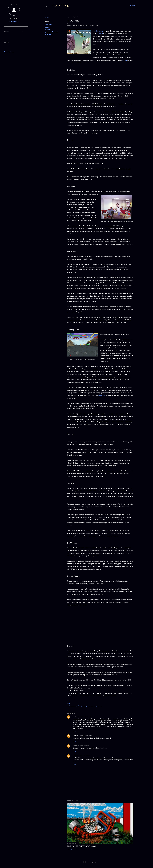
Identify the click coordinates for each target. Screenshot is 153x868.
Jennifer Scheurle (98, 31)
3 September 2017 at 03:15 (84, 716)
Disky (74, 716)
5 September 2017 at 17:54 (86, 735)
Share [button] (47, 17)
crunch (48, 29)
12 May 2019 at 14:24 (84, 745)
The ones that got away (82, 846)
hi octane (48, 34)
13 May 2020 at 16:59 (84, 755)
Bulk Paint (14, 18)
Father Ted (102, 395)
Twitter (124, 60)
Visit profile (14, 22)
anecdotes (49, 25)
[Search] (133, 6)
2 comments (75, 850)
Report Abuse (9, 52)
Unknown (75, 735)
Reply (74, 731)
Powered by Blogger (90, 862)
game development (52, 32)
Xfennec (75, 745)
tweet (101, 34)
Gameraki (61, 6)
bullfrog (48, 27)
